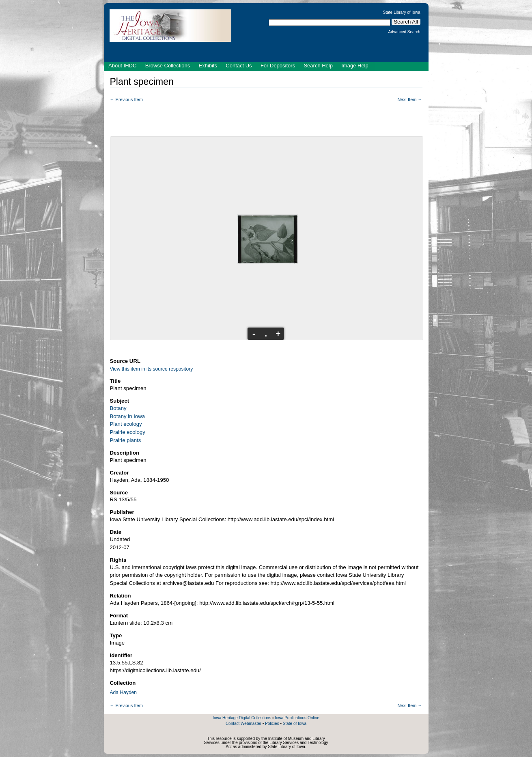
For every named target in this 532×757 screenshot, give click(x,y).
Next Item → (410, 99)
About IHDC (122, 66)
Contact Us (239, 66)
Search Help (318, 66)
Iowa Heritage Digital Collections (242, 718)
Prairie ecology (128, 432)
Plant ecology (126, 424)
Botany (118, 408)
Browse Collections (168, 66)
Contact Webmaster (243, 724)
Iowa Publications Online (297, 718)
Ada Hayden (124, 692)
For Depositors (278, 66)
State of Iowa (295, 724)
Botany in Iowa (128, 416)
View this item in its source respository (152, 369)
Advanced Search (404, 32)
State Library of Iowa (402, 13)
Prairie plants (126, 440)
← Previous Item (126, 99)
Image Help (355, 66)
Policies (272, 724)
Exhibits (208, 66)
